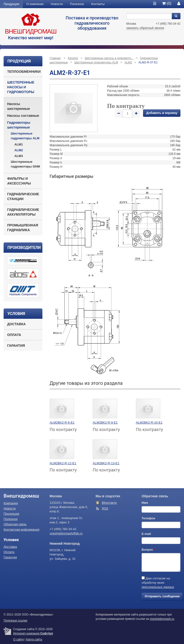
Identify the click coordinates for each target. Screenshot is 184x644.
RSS (105, 508)
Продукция (11, 4)
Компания (11, 503)
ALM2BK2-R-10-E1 (149, 423)
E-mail (146, 534)
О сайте (18, 639)
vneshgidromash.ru (162, 619)
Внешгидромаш (31, 31)
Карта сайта (34, 639)
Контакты (98, 4)
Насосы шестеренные (19, 106)
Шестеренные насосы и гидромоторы (21, 87)
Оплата (14, 335)
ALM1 (19, 144)
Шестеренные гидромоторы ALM (25, 136)
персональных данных (158, 587)
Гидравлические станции (23, 196)
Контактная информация (21, 529)
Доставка (16, 324)
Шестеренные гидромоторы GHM (25, 164)
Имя (145, 503)
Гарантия (16, 346)
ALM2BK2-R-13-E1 (106, 463)
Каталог (73, 58)
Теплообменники (24, 72)
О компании (35, 4)
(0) (167, 3)
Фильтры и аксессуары (19, 181)
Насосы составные (23, 116)
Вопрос (148, 550)
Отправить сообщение (162, 596)
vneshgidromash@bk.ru (66, 533)
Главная (55, 58)
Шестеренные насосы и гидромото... (109, 58)
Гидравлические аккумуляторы (23, 212)
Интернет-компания (33, 633)
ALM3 (19, 156)
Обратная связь (15, 524)
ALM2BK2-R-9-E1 (105, 423)
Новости (57, 4)
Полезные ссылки (15, 621)
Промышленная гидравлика (23, 228)
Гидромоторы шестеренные (19, 125)
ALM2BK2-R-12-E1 (63, 463)
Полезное (77, 4)
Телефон (148, 518)
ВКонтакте (109, 503)
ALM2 (19, 150)
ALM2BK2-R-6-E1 (62, 423)
